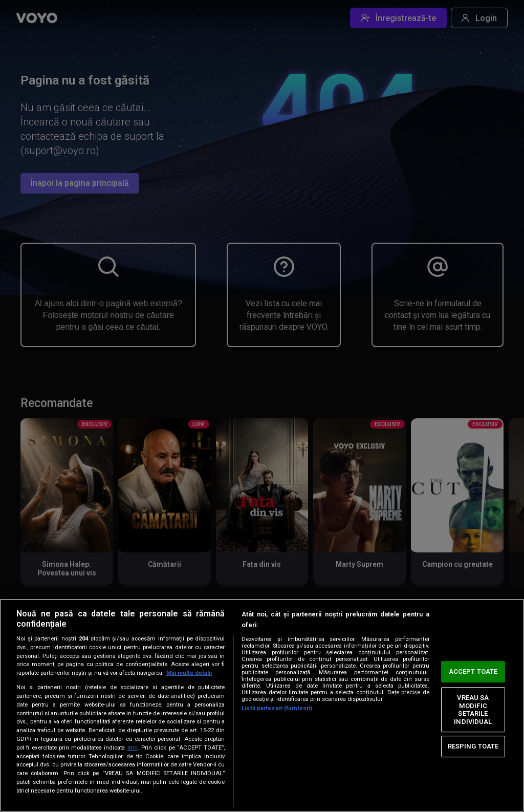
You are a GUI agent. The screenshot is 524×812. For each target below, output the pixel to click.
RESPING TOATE (473, 746)
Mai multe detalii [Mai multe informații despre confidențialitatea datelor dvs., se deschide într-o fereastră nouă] (189, 673)
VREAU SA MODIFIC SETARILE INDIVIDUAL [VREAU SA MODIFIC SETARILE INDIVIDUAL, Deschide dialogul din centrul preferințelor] (473, 710)
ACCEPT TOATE (473, 671)
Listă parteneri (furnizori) (277, 708)
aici (133, 747)
